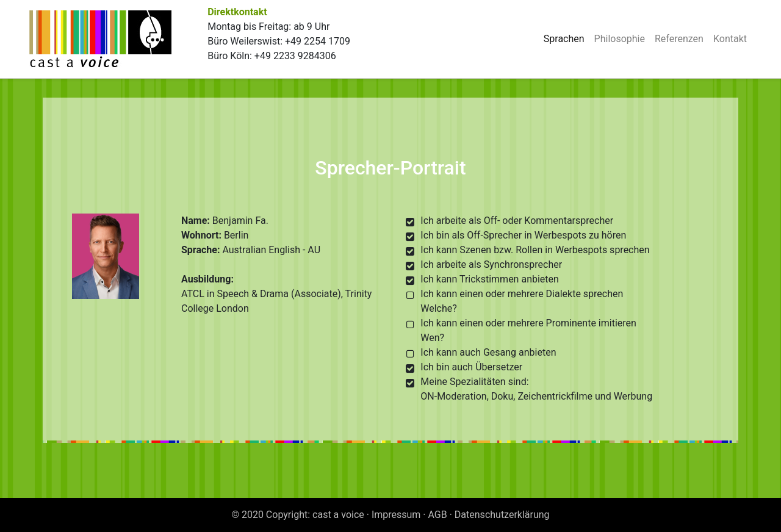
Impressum (396, 515)
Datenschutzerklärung (502, 515)
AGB (438, 515)
